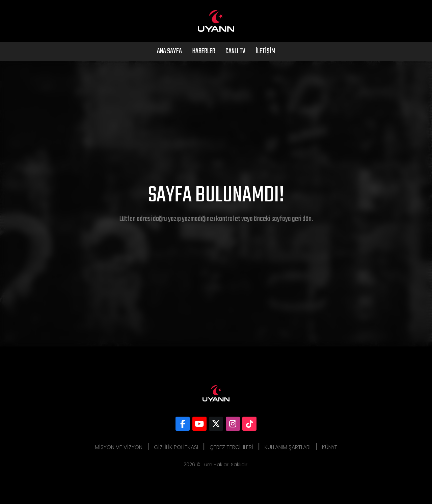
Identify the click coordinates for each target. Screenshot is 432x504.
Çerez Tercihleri (231, 447)
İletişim (265, 51)
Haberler (204, 51)
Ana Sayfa (169, 51)
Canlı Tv (235, 51)
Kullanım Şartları (288, 447)
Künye (330, 447)
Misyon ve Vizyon (119, 447)
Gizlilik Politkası (176, 447)
